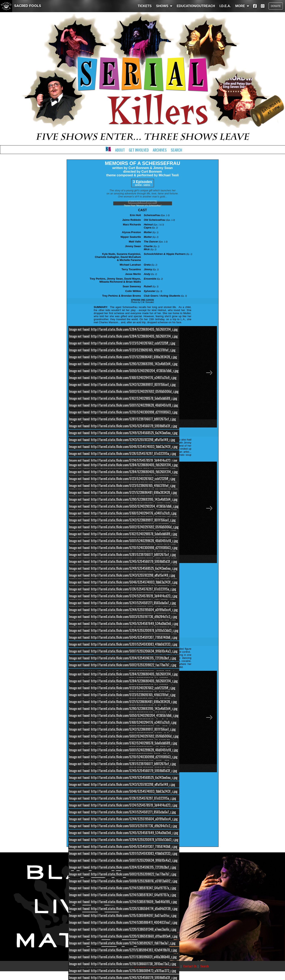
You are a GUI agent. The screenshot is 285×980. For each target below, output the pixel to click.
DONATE (276, 6)
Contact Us (190, 966)
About (120, 150)
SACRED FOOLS (21, 6)
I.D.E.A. (225, 6)
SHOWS (164, 6)
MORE (242, 6)
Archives (160, 150)
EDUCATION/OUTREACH (196, 6)
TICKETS (145, 6)
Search (176, 150)
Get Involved (139, 150)
